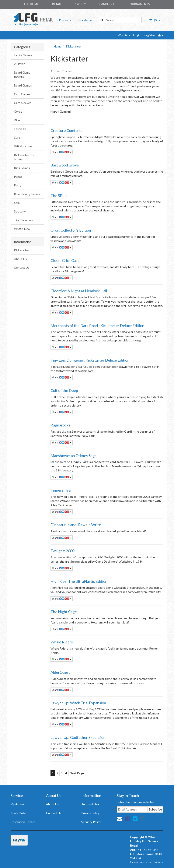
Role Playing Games (27, 194)
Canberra (107, 4)
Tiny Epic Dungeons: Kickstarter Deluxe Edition (90, 360)
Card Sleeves (23, 103)
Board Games (23, 85)
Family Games (23, 55)
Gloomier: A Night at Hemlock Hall (79, 291)
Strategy (20, 211)
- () (155, 20)
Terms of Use (90, 804)
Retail (57, 4)
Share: (62, 152)
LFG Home (31, 4)
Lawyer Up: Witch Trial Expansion (78, 703)
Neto (160, 862)
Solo (17, 203)
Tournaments (139, 4)
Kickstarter (85, 20)
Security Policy (91, 822)
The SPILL (59, 196)
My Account (19, 804)
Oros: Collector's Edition (71, 230)
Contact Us (22, 268)
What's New (22, 229)
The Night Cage (64, 612)
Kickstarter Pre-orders (25, 157)
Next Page (77, 773)
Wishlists (124, 35)
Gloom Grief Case (65, 260)
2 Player (19, 64)
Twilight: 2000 (62, 551)
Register (149, 35)
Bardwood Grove (65, 165)
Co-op (18, 111)
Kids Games (22, 168)
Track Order (19, 813)
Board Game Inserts (22, 75)
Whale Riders (62, 642)
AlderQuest (60, 672)
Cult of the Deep (64, 390)
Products (65, 20)
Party (18, 185)
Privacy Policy (90, 813)
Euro (17, 138)
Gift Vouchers (23, 146)
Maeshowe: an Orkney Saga (74, 456)
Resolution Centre (23, 822)
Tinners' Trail (61, 490)
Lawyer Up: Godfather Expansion (78, 737)
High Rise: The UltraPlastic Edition (79, 581)
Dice (17, 120)
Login (137, 35)
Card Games (22, 94)
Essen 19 (20, 129)
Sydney (80, 4)
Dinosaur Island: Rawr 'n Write (76, 525)
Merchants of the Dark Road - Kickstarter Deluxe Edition (97, 326)
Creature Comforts (66, 130)
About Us (20, 259)
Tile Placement (24, 220)
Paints (18, 177)
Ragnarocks (60, 425)
